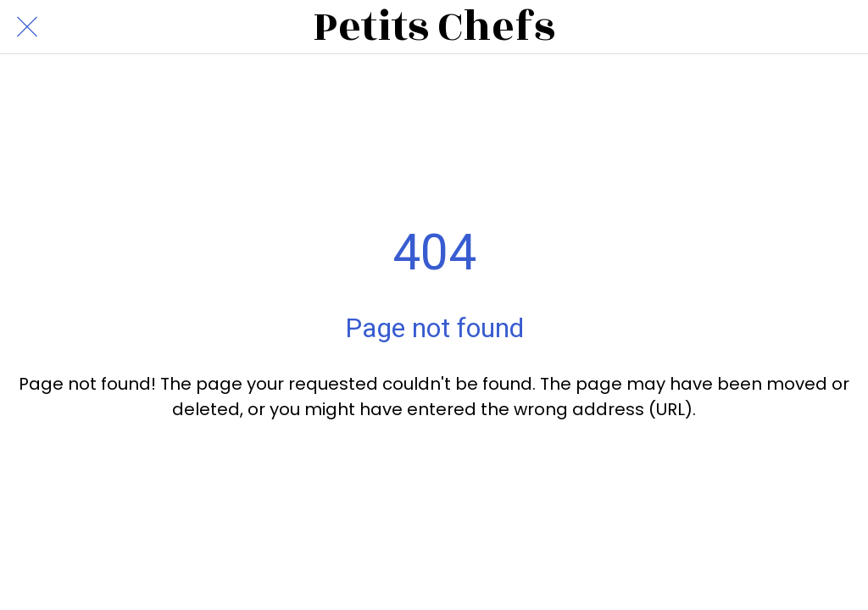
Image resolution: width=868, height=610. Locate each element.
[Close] (27, 27)
